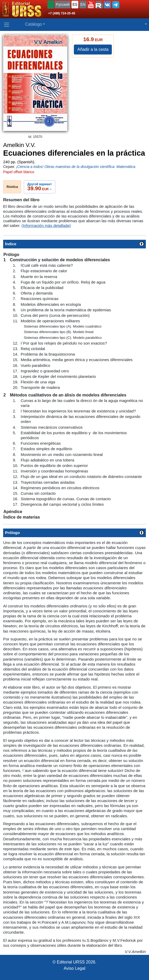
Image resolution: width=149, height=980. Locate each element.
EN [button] (83, 4)
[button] (91, 5)
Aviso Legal (74, 968)
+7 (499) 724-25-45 (62, 13)
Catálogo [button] (34, 24)
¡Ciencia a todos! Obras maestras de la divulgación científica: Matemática (76, 167)
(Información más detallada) (46, 225)
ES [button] (75, 4)
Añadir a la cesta (93, 49)
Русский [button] (63, 4)
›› (40, 187)
